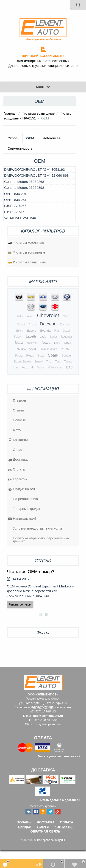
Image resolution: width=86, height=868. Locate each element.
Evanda (45, 331)
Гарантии (18, 480)
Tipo (58, 362)
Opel (33, 349)
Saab (41, 356)
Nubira (21, 349)
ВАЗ (69, 367)
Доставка (18, 460)
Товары (25, 822)
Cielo (66, 316)
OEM (30, 138)
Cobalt (21, 324)
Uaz (16, 368)
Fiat (57, 331)
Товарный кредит (26, 509)
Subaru (66, 356)
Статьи (18, 410)
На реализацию (25, 499)
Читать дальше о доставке (60, 800)
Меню (43, 87)
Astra (20, 316)
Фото (17, 430)
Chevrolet (48, 315)
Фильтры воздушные (38, 113)
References (52, 138)
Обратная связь (45, 831)
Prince (65, 349)
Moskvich (32, 343)
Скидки (25, 827)
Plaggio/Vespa (48, 349)
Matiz (19, 343)
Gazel (66, 331)
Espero (32, 331)
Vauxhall (28, 367)
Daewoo (48, 324)
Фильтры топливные (26, 253)
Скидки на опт (22, 489)
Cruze (32, 324)
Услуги (43, 827)
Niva (57, 343)
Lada (43, 337)
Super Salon (22, 361)
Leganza (67, 337)
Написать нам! (22, 519)
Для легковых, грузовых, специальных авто (43, 66)
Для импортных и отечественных (43, 61)
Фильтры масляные (26, 243)
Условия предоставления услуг (38, 528)
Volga (41, 368)
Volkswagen (55, 368)
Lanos (54, 337)
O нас (17, 450)
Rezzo (30, 356)
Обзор (12, 138)
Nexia (46, 343)
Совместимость (20, 148)
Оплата (17, 470)
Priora (19, 356)
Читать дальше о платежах (59, 756)
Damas (65, 324)
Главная (10, 113)
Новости (19, 420)
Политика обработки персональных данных (41, 540)
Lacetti (31, 336)
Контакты (18, 440)
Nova (68, 343)
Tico (49, 362)
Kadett (18, 337)
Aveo (30, 316)
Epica (20, 331)
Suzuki (39, 362)
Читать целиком (20, 604)
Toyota (68, 362)
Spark (53, 355)
